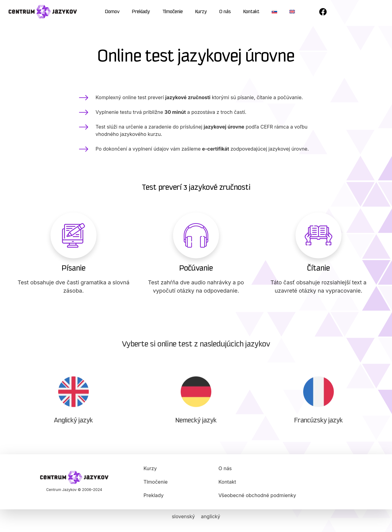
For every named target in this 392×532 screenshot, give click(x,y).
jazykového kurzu (140, 135)
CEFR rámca (275, 128)
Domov (112, 12)
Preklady (141, 12)
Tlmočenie (173, 12)
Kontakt (251, 12)
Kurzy (201, 12)
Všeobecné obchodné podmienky (257, 495)
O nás (225, 12)
